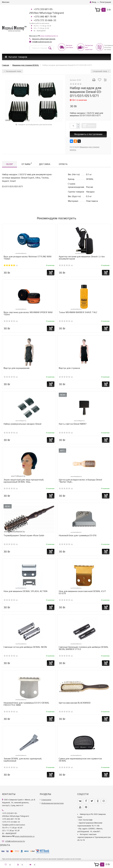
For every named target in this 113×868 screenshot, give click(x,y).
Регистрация (105, 2)
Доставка (45, 164)
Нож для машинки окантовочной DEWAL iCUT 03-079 (82, 592)
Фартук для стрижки (69, 368)
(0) (66, 265)
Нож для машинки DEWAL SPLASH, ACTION (25, 591)
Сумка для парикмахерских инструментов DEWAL (80, 760)
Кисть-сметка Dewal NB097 (73, 424)
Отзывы (27, 164)
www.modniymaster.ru (49, 36)
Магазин (6, 2)
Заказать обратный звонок (44, 39)
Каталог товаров (16, 57)
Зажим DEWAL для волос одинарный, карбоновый (23, 760)
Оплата (63, 164)
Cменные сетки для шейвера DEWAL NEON (25, 647)
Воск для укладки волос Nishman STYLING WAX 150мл (28, 258)
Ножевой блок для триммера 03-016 (78, 535)
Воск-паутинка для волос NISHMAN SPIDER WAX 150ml (28, 313)
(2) (11, 265)
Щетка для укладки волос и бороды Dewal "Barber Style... (80, 481)
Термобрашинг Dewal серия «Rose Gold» (24, 535)
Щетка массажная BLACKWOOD (75, 703)
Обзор (9, 164)
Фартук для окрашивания (16, 368)
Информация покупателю (53, 803)
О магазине (46, 800)
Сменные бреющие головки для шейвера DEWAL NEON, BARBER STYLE (84, 648)
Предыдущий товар (13, 71)
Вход (93, 2)
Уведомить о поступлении (88, 134)
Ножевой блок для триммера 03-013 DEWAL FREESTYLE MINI (26, 704)
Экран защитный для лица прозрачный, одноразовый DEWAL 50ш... (24, 481)
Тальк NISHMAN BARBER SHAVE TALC (78, 312)
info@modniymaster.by (42, 42)
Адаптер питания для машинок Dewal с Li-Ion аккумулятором (82, 258)
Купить (91, 126)
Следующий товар (101, 71)
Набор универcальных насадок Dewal (22, 424)
